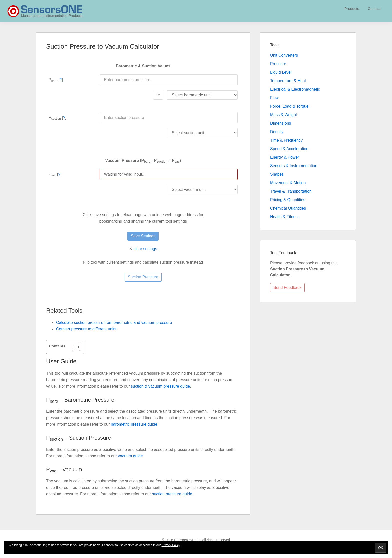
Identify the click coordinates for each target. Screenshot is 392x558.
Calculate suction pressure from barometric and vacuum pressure (114, 322)
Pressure (278, 64)
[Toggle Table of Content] (74, 347)
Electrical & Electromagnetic (295, 89)
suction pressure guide (172, 494)
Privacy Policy (171, 545)
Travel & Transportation (291, 191)
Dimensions (281, 123)
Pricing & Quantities (288, 200)
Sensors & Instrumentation (294, 166)
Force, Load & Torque (289, 106)
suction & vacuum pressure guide (161, 386)
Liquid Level (281, 72)
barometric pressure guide (134, 424)
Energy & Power (285, 157)
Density (277, 132)
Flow (274, 98)
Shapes (277, 174)
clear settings (145, 249)
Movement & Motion (288, 183)
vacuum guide (130, 456)
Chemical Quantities (288, 208)
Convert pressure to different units (86, 329)
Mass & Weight (284, 115)
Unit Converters (284, 55)
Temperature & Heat (288, 81)
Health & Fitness (285, 217)
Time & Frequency (286, 140)
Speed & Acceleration (289, 149)
